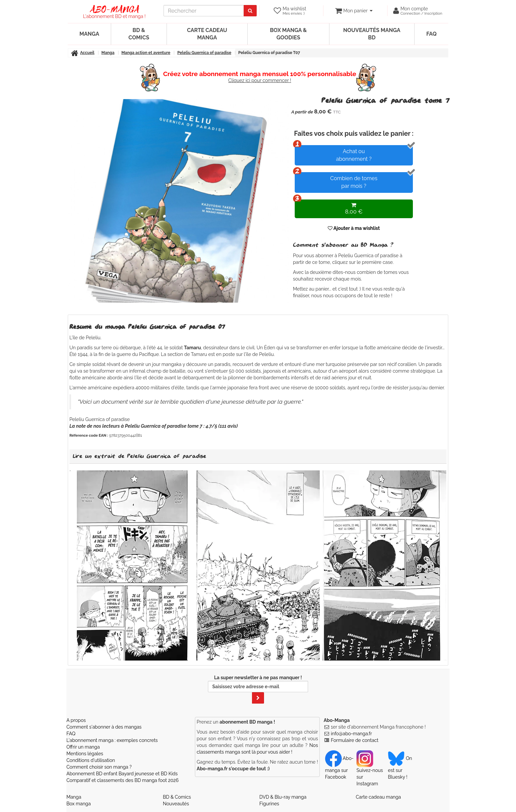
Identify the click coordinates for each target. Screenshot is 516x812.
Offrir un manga (83, 747)
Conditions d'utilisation (91, 760)
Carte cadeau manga (207, 34)
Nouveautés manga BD (372, 34)
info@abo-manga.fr (351, 734)
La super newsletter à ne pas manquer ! (258, 689)
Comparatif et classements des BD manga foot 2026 (122, 780)
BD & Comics (139, 34)
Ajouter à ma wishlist (354, 228)
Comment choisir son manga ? (99, 767)
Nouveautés (176, 804)
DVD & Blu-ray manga (283, 797)
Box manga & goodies (288, 34)
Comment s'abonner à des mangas (104, 727)
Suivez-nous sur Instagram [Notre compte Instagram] (370, 771)
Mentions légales (85, 754)
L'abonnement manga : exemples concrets (112, 740)
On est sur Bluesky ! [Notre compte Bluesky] (400, 768)
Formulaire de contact (354, 740)
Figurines (269, 804)
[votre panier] (354, 11)
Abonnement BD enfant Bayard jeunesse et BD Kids (122, 774)
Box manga (79, 804)
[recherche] (204, 11)
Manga (89, 34)
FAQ (431, 34)
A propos (76, 720)
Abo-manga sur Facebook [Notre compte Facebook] (339, 768)
